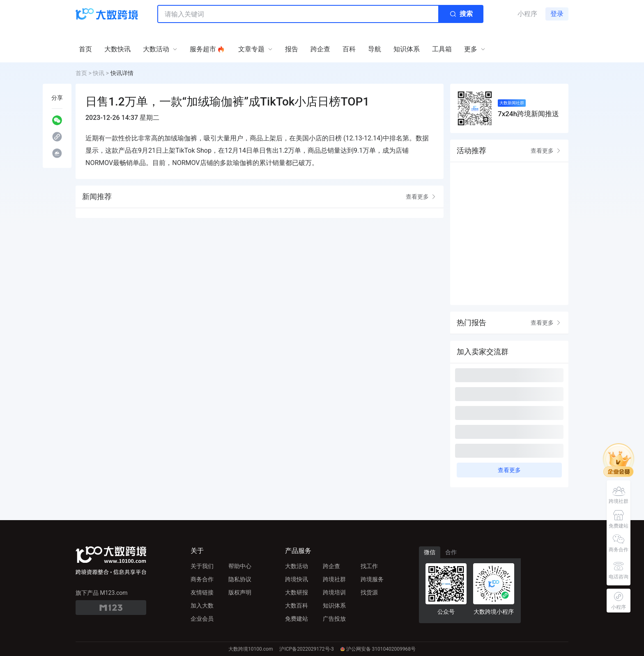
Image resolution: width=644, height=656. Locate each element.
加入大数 (202, 606)
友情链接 (202, 592)
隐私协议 (240, 579)
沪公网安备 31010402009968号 (378, 649)
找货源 (369, 592)
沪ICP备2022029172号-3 (306, 649)
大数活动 (297, 566)
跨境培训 (334, 592)
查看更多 (421, 197)
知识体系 (334, 606)
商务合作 (202, 579)
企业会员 (202, 619)
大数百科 (297, 606)
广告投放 (334, 619)
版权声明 (240, 592)
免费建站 (297, 619)
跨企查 (331, 566)
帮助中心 (240, 566)
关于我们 (202, 566)
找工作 (369, 566)
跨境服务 (372, 579)
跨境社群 (334, 579)
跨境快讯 (297, 579)
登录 (557, 14)
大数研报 (297, 592)
